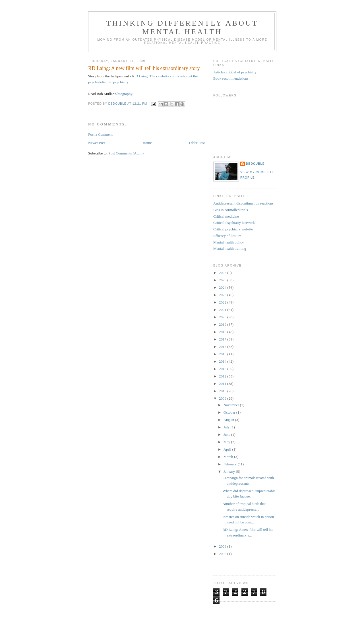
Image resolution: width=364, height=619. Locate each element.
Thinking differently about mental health (182, 27)
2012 (223, 376)
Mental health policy (229, 242)
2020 (223, 317)
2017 (223, 339)
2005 (223, 554)
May (227, 442)
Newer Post (97, 143)
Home (147, 143)
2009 (223, 398)
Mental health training (230, 248)
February (231, 464)
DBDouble (255, 164)
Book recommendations (231, 78)
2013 (223, 369)
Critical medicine (226, 216)
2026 (223, 273)
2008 (223, 546)
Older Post (197, 143)
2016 (223, 347)
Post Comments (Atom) (126, 153)
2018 (223, 332)
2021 (223, 310)
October (230, 412)
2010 (223, 391)
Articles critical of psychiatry (235, 72)
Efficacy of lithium (227, 236)
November (232, 405)
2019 (223, 324)
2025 (223, 280)
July (227, 427)
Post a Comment (100, 134)
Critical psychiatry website (233, 229)
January (230, 472)
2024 (223, 287)
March (229, 457)
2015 (223, 354)
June (227, 435)
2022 (223, 302)
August (229, 420)
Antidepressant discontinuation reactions (243, 203)
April (228, 449)
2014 (223, 361)
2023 (223, 295)
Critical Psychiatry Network (234, 223)
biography (125, 94)
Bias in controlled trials (231, 210)
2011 (223, 384)
